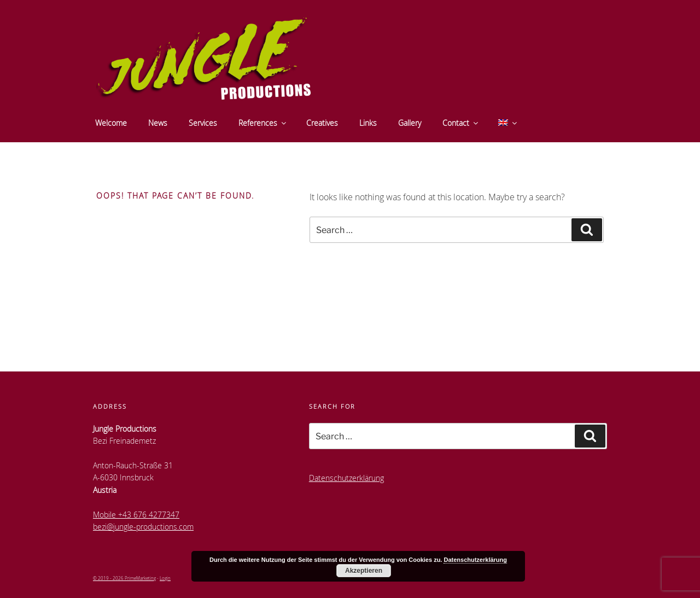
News (158, 123)
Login (165, 578)
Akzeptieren (364, 571)
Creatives (322, 123)
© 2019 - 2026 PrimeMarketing (124, 578)
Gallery (410, 123)
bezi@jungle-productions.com (143, 527)
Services (203, 123)
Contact (461, 123)
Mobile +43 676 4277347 (136, 515)
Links (368, 123)
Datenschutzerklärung (346, 478)
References (263, 123)
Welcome (111, 123)
